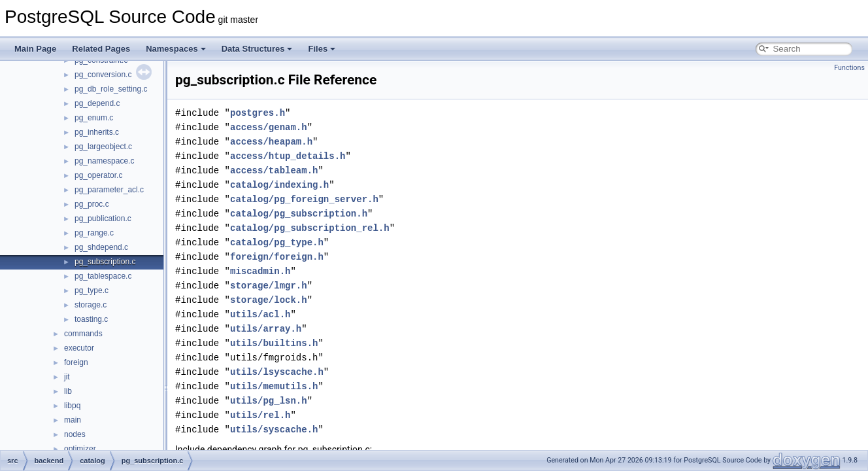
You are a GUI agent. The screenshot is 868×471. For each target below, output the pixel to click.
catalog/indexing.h (279, 185)
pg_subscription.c (105, 262)
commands (83, 334)
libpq (72, 406)
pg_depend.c (97, 103)
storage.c (91, 305)
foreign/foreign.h (277, 257)
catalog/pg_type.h (277, 242)
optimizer (80, 449)
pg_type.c (92, 290)
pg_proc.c (92, 204)
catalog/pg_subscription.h (299, 214)
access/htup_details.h (288, 156)
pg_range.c (94, 233)
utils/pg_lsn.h (269, 401)
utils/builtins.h (274, 343)
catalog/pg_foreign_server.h (304, 199)
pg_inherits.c (97, 132)
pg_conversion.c (103, 75)
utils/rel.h (260, 415)
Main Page (35, 49)
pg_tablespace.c (103, 276)
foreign (76, 362)
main (73, 420)
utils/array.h (266, 329)
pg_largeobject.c (103, 147)
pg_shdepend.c (101, 247)
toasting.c (91, 319)
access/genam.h (269, 127)
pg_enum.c (94, 118)
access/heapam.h (271, 142)
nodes (75, 434)
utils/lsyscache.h (277, 372)
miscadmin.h (260, 271)
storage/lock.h (269, 300)
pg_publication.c (103, 218)
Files (322, 49)
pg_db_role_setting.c (111, 89)
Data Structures (257, 49)
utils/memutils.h (274, 386)
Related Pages (101, 49)
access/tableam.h (274, 170)
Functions (849, 68)
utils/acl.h (260, 314)
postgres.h (258, 113)
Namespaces (176, 49)
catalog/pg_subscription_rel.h (310, 228)
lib (68, 391)
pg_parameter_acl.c (109, 190)
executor (79, 348)
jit (67, 377)
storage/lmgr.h (269, 286)
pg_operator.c (98, 175)
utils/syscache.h (274, 429)
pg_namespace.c (104, 161)
